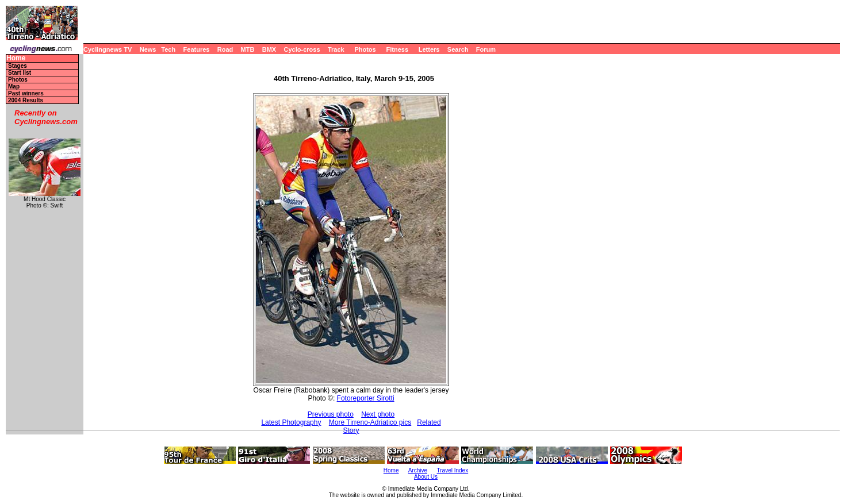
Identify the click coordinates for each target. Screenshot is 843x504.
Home (16, 58)
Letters (429, 49)
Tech (168, 49)
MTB (248, 49)
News (148, 49)
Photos (365, 49)
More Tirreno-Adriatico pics (370, 422)
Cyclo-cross (302, 49)
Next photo (378, 414)
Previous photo (331, 414)
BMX (269, 49)
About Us (426, 477)
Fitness (397, 49)
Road (225, 49)
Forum (486, 49)
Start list (20, 73)
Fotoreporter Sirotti (366, 398)
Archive (418, 470)
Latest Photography (291, 422)
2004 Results (26, 100)
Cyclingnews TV (108, 49)
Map (14, 86)
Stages (18, 66)
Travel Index (453, 470)
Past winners (26, 93)
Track (336, 49)
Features (197, 49)
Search (458, 49)
